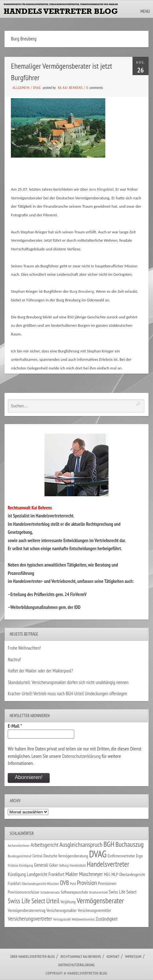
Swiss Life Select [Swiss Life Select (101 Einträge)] (26, 901)
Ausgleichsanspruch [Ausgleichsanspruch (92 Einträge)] (81, 844)
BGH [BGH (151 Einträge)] (109, 844)
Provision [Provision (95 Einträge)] (87, 883)
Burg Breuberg (81, 291)
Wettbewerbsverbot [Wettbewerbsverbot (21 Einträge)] (83, 919)
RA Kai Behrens (70, 88)
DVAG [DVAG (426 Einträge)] (98, 854)
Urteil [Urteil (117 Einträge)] (53, 901)
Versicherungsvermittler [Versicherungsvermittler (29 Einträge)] (94, 911)
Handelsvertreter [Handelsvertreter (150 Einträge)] (108, 864)
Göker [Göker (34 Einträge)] (54, 865)
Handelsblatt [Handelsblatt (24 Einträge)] (78, 865)
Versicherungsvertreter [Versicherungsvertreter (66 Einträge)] (30, 919)
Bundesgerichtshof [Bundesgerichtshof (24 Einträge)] (20, 856)
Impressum (133, 956)
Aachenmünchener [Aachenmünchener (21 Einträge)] (19, 846)
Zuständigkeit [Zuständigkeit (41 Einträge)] (107, 919)
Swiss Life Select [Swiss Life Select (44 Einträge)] (123, 892)
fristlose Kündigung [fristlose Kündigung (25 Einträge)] (20, 865)
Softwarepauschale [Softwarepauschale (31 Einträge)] (74, 892)
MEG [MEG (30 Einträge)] (107, 875)
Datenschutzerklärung (81, 756)
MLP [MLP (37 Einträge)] (115, 874)
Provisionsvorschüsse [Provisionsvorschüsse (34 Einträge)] (23, 892)
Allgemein (21, 88)
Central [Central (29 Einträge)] (37, 856)
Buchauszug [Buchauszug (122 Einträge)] (130, 844)
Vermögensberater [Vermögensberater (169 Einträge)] (101, 900)
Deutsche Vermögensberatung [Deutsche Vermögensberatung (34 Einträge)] (66, 856)
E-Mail (15, 726)
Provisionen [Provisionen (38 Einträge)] (107, 883)
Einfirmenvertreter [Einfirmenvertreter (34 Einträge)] (121, 856)
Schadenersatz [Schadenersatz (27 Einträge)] (50, 892)
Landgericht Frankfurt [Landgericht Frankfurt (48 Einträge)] (46, 874)
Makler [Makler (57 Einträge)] (72, 874)
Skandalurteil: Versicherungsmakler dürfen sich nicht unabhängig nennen (68, 682)
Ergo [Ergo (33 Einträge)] (139, 856)
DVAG (37, 88)
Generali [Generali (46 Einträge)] (41, 865)
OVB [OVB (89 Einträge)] (64, 883)
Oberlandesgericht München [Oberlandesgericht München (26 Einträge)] (40, 884)
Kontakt (113, 956)
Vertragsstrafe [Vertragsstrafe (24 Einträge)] (62, 919)
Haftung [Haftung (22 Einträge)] (64, 865)
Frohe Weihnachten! (24, 648)
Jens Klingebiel (101, 189)
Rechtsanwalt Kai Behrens (81, 956)
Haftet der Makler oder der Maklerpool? (40, 671)
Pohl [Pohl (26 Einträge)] (73, 884)
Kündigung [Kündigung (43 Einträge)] (17, 874)
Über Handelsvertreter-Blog (32, 956)
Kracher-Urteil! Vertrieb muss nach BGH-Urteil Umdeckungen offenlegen (67, 694)
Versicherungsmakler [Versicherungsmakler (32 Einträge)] (62, 910)
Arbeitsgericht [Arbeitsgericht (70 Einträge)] (45, 845)
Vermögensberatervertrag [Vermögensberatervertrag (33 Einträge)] (26, 910)
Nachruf (14, 659)
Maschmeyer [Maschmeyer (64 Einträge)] (91, 874)
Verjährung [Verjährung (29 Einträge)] (68, 902)
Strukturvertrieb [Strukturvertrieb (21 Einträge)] (98, 892)
